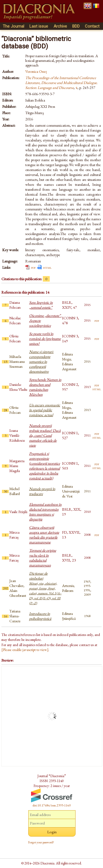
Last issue (39, 26)
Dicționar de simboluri (45, 588)
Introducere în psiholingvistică (40, 616)
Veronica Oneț (36, 71)
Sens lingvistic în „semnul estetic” (41, 305)
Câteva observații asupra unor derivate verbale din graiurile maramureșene (44, 535)
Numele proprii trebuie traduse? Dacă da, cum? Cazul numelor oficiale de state (45, 435)
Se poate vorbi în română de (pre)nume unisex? (45, 338)
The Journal (13, 26)
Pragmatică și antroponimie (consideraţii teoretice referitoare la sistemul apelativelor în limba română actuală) (44, 466)
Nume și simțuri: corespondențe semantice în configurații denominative (41, 361)
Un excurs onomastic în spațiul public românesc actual (45, 410)
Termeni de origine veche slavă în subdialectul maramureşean (43, 558)
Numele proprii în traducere (42, 491)
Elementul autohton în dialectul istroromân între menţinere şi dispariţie (45, 512)
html (47, 267)
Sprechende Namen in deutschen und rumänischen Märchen (45, 387)
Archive (60, 26)
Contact (92, 26)
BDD (76, 26)
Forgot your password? (41, 842)
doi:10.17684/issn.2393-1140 (52, 805)
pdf (33, 267)
